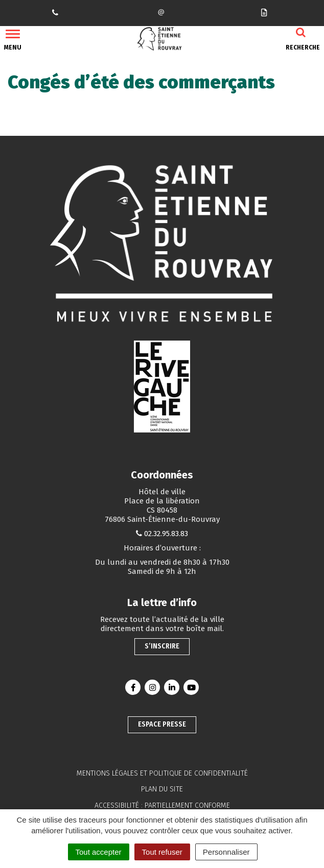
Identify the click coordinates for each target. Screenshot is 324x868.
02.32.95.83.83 (166, 534)
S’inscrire (162, 646)
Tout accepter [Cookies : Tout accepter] (99, 852)
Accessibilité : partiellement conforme (162, 805)
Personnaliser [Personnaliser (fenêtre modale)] (226, 852)
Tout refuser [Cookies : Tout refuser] (162, 852)
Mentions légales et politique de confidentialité (162, 773)
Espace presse (162, 724)
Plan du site (162, 789)
